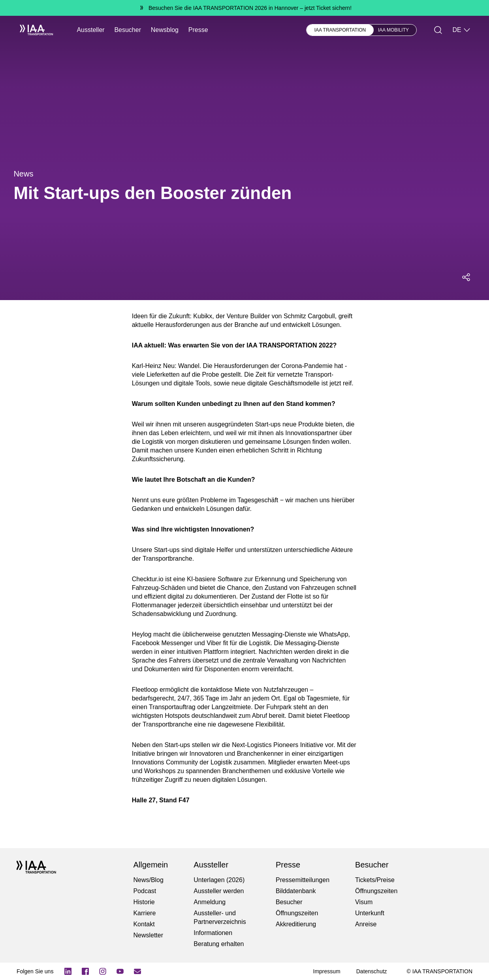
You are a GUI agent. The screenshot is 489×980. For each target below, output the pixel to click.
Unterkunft (370, 913)
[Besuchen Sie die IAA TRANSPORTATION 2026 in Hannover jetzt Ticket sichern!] (244, 8)
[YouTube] (120, 971)
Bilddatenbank (296, 891)
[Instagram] (103, 971)
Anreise (366, 924)
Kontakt (144, 924)
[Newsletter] (137, 971)
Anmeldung (210, 902)
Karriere (144, 913)
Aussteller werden (219, 891)
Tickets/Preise (375, 880)
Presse (198, 30)
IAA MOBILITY (393, 30)
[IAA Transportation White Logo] (33, 30)
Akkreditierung (296, 924)
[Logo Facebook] (85, 971)
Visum (364, 902)
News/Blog (148, 880)
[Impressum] (327, 971)
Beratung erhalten (219, 944)
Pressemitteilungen (303, 880)
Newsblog (165, 30)
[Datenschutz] (372, 971)
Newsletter (148, 935)
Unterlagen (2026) (219, 880)
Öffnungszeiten (297, 913)
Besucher (128, 30)
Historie (144, 902)
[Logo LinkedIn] (68, 971)
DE (461, 30)
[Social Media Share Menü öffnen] (466, 277)
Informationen (213, 933)
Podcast (145, 891)
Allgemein (150, 865)
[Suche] (438, 30)
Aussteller (90, 30)
